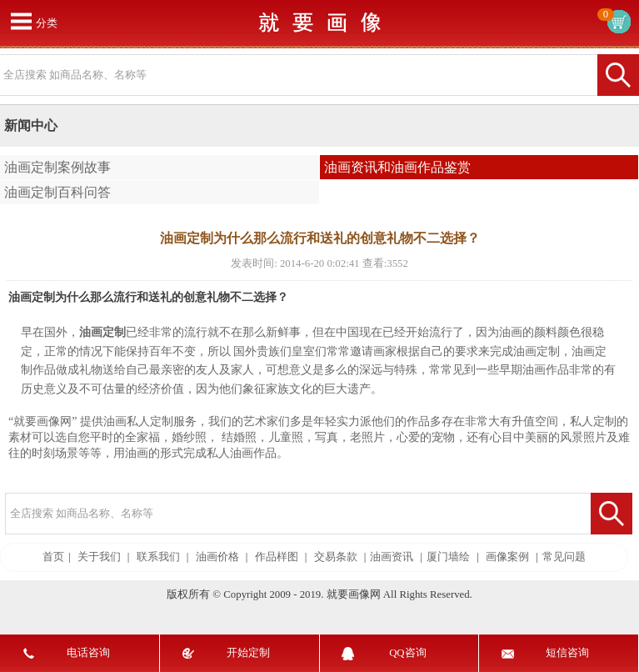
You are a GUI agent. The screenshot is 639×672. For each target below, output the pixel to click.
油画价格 (217, 557)
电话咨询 (88, 653)
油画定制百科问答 (57, 192)
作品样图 (277, 557)
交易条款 (336, 557)
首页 (53, 557)
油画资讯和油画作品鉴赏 (397, 167)
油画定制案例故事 (57, 167)
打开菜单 (21, 21)
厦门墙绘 (448, 557)
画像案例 (507, 557)
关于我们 (99, 557)
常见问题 (564, 557)
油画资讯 (392, 557)
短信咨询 (567, 653)
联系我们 (158, 557)
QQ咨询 (407, 653)
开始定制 (248, 653)
